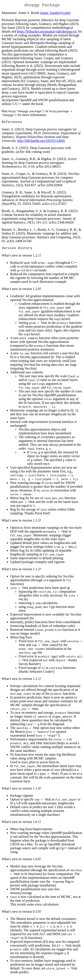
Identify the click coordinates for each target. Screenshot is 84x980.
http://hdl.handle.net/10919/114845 (41, 142)
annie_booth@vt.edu (55, 14)
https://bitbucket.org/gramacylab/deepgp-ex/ (47, 32)
